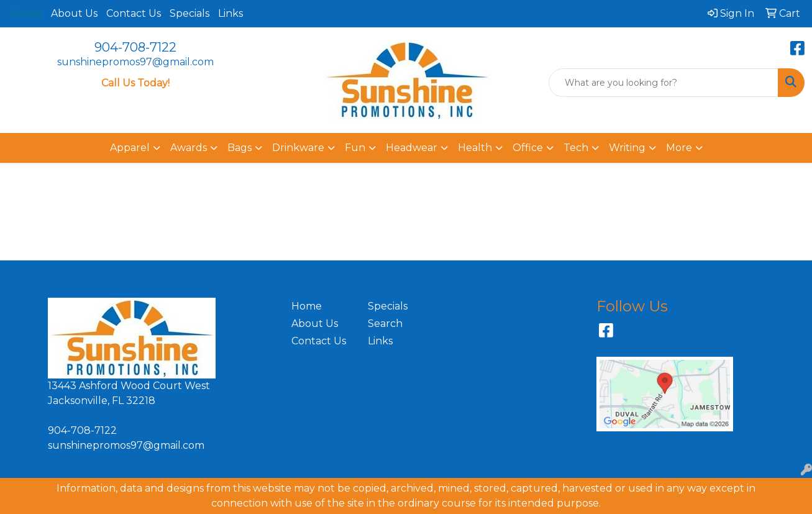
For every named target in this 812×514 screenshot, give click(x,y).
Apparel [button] (130, 148)
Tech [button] (576, 148)
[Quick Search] (664, 83)
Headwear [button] (412, 148)
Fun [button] (355, 148)
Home (307, 306)
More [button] (679, 148)
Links (230, 13)
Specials (189, 13)
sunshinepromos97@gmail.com (135, 62)
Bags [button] (239, 148)
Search (385, 324)
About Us (74, 13)
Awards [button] (189, 148)
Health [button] (475, 148)
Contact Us (134, 13)
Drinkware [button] (298, 148)
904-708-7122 (135, 47)
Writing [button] (627, 148)
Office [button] (528, 148)
